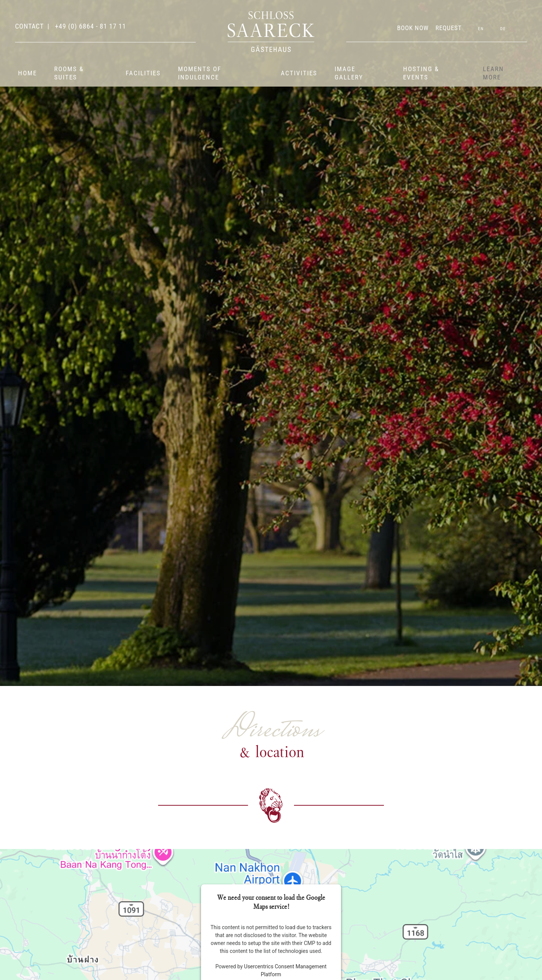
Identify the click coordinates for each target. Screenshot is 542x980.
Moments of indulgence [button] (200, 73)
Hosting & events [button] (421, 73)
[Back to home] (271, 32)
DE (503, 29)
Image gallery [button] (349, 73)
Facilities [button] (143, 73)
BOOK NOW (413, 28)
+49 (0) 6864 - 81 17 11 (90, 26)
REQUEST (449, 28)
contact (29, 26)
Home (27, 73)
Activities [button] (299, 73)
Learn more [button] (493, 73)
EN (481, 29)
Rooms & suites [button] (69, 73)
